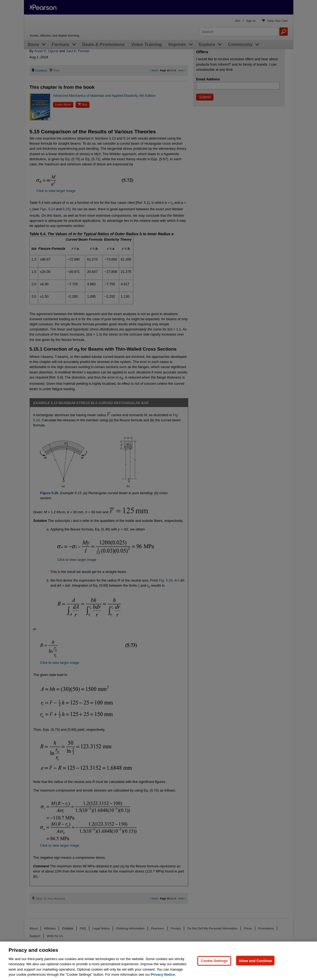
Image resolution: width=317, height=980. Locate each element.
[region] (158, 961)
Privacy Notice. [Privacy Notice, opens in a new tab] (163, 974)
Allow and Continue (255, 961)
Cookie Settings (214, 961)
